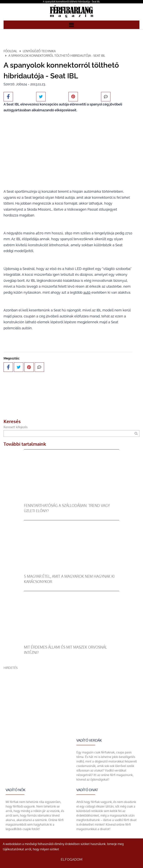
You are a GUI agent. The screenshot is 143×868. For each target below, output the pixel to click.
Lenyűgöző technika (39, 51)
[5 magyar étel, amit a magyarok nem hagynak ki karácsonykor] (71, 572)
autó (87, 292)
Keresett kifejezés (16, 427)
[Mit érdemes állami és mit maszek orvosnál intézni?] (71, 642)
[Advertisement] (71, 696)
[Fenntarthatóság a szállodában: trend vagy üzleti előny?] (71, 501)
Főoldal (10, 51)
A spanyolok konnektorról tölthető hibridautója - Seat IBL (71, 2)
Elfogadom (72, 859)
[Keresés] (136, 434)
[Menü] (71, 25)
